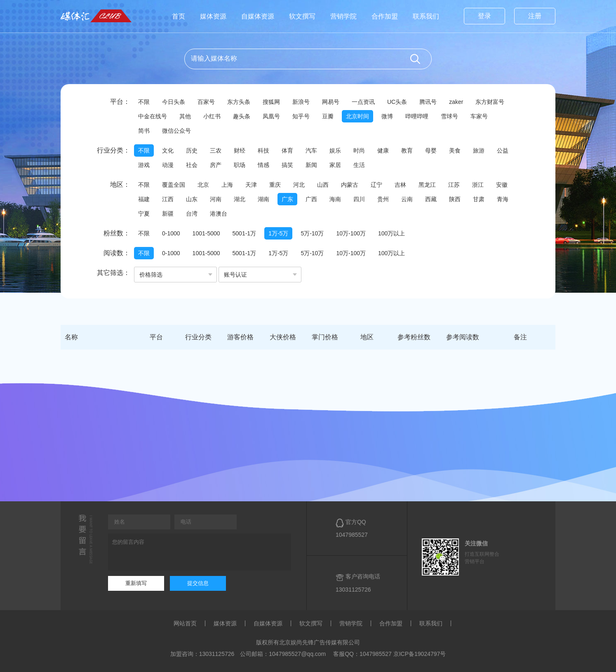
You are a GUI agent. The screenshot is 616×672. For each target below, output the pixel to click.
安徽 (502, 185)
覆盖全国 (174, 185)
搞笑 (287, 165)
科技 (263, 150)
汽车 (311, 150)
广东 (287, 199)
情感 (263, 165)
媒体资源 (213, 16)
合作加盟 (385, 16)
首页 (179, 16)
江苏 (454, 185)
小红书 (212, 116)
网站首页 (185, 623)
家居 (335, 165)
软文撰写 (302, 16)
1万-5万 (278, 233)
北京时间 (357, 116)
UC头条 (397, 102)
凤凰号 (271, 116)
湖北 (240, 199)
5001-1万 (245, 233)
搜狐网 (271, 102)
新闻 (311, 165)
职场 (240, 165)
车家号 (479, 116)
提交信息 (198, 583)
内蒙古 (350, 185)
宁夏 (144, 214)
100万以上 (391, 233)
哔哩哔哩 (417, 116)
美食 (455, 150)
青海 (503, 199)
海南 (335, 199)
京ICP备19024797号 (420, 654)
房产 (216, 165)
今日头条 (174, 102)
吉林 (400, 185)
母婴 (431, 150)
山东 (192, 199)
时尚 (359, 150)
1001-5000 (206, 233)
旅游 (479, 150)
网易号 (331, 102)
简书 (144, 131)
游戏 (144, 165)
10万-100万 (351, 233)
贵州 (383, 199)
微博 (387, 116)
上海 (227, 185)
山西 (323, 185)
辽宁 (376, 185)
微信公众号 (176, 131)
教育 (407, 150)
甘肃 (479, 199)
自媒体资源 (258, 16)
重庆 (275, 185)
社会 (192, 165)
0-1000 (171, 233)
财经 (240, 150)
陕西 (455, 199)
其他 (185, 116)
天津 (251, 185)
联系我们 (426, 16)
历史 (192, 150)
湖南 (263, 199)
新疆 (168, 214)
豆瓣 (328, 116)
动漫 (168, 165)
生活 (359, 165)
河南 (216, 199)
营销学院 (343, 16)
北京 (203, 185)
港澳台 (219, 214)
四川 (359, 199)
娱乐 (335, 150)
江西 (168, 199)
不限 (144, 102)
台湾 (192, 214)
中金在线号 (153, 116)
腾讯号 (428, 102)
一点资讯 (363, 102)
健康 (383, 150)
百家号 (206, 102)
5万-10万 (312, 233)
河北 (299, 185)
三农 (216, 150)
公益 (503, 150)
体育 (287, 150)
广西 (311, 199)
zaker (456, 102)
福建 (144, 199)
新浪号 (301, 102)
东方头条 (239, 102)
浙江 (478, 185)
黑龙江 (427, 185)
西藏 (431, 199)
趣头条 (242, 116)
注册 (535, 16)
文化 (168, 150)
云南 (407, 199)
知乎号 (301, 116)
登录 (484, 16)
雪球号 (449, 116)
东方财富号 (490, 102)
